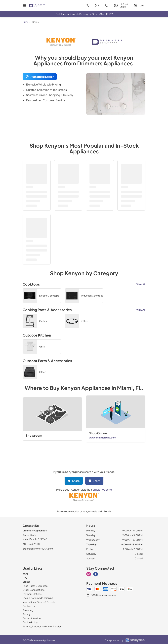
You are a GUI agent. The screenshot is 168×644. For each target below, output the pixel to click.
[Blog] (25, 573)
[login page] (121, 6)
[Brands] (26, 582)
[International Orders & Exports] (39, 602)
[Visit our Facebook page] (96, 574)
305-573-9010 (31, 544)
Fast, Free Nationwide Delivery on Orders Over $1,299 (84, 14)
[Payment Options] (32, 594)
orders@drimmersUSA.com (38, 549)
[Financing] (28, 610)
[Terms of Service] (32, 618)
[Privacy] (27, 614)
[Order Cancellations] (34, 590)
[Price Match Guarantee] (35, 586)
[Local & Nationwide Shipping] (38, 598)
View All (141, 284)
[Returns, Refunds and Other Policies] (42, 626)
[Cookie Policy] (30, 622)
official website (102, 490)
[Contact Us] (29, 606)
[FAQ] (25, 578)
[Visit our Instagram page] (89, 574)
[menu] (25, 5)
